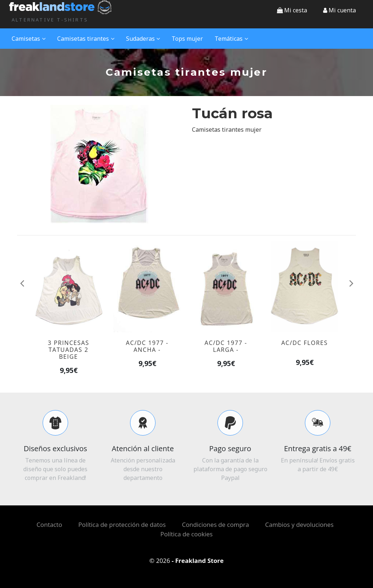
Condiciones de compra (215, 525)
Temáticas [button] (231, 39)
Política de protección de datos (122, 525)
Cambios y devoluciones (299, 525)
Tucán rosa (232, 113)
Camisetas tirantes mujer (227, 130)
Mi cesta (292, 10)
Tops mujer (187, 39)
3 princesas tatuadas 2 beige (68, 350)
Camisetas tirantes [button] (86, 39)
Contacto (49, 525)
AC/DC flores (305, 343)
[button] (339, 10)
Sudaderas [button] (143, 39)
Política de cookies (186, 534)
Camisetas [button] (29, 39)
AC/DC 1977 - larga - (226, 346)
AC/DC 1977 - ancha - (147, 346)
